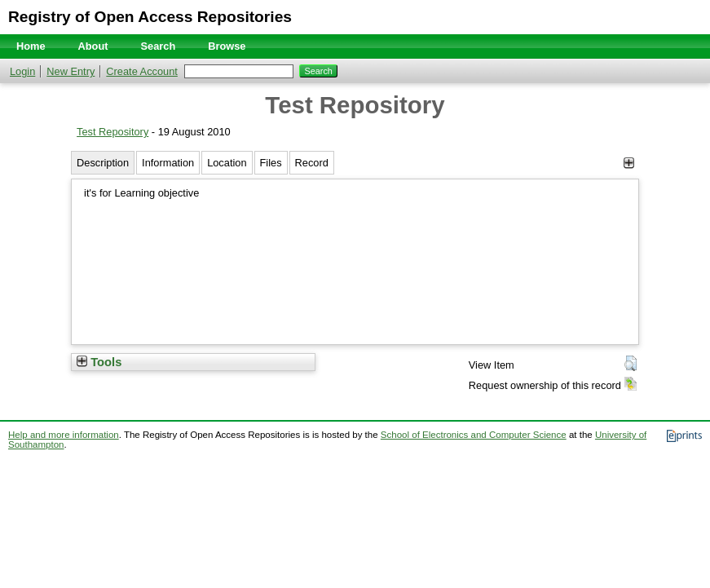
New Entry (71, 71)
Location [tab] (227, 163)
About (93, 46)
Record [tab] (312, 163)
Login (22, 71)
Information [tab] (168, 163)
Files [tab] (271, 163)
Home (31, 46)
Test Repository (112, 132)
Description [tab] (103, 163)
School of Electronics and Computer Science (474, 435)
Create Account (142, 71)
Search (159, 46)
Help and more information (64, 435)
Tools (99, 362)
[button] (631, 364)
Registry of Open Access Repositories (150, 17)
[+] (629, 163)
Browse (227, 46)
